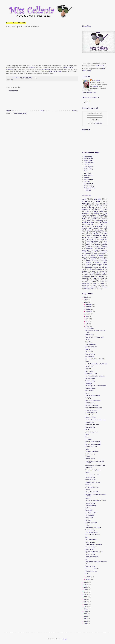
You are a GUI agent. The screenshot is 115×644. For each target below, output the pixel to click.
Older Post (75, 110)
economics (104, 239)
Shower (88, 564)
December (89, 304)
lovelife (96, 237)
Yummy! (88, 456)
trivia (92, 289)
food (106, 204)
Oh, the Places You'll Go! (92, 492)
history (85, 219)
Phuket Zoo (32, 68)
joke (97, 268)
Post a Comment (13, 91)
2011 (86, 609)
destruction (85, 278)
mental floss (103, 215)
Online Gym (89, 383)
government (94, 257)
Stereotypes (89, 468)
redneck (85, 280)
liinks (100, 289)
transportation (99, 211)
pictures (94, 282)
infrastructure (104, 252)
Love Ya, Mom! (90, 328)
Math (87, 574)
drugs (96, 254)
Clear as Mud (89, 518)
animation (86, 210)
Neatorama (95, 86)
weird (87, 264)
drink (84, 226)
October (88, 309)
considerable (86, 285)
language (100, 230)
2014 (86, 602)
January (88, 579)
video (103, 275)
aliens (102, 278)
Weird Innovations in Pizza (93, 482)
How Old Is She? (90, 378)
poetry (96, 266)
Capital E (88, 485)
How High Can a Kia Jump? (93, 444)
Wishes (87, 340)
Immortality (89, 439)
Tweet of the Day (90, 354)
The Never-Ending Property (93, 470)
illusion (84, 255)
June (87, 319)
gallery (99, 280)
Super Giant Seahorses (92, 557)
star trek (94, 252)
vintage (86, 204)
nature (93, 255)
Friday (87, 525)
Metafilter (86, 177)
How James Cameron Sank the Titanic (96, 562)
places (89, 230)
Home (42, 110)
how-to (95, 285)
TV (101, 208)
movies (100, 206)
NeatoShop (101, 248)
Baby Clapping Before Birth (93, 400)
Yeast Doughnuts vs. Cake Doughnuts (96, 386)
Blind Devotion (89, 352)
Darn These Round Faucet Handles (95, 376)
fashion (105, 247)
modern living (99, 217)
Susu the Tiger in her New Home (94, 337)
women (92, 269)
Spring (87, 449)
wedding (85, 259)
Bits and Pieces (88, 160)
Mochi (87, 437)
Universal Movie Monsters (93, 535)
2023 (86, 302)
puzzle (102, 285)
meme (94, 264)
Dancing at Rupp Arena (92, 451)
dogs (89, 206)
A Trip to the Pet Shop (92, 432)
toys (97, 243)
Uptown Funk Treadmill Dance (94, 552)
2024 (86, 300)
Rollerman (88, 508)
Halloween (104, 223)
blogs (94, 271)
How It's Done (89, 366)
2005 (86, 624)
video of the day (88, 208)
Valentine (85, 273)
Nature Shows (89, 549)
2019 (86, 590)
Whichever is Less (90, 480)
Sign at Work (89, 510)
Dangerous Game (90, 542)
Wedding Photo (90, 422)
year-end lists (90, 248)
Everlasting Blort (88, 167)
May (87, 321)
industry (92, 280)
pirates (102, 283)
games (105, 237)
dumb (84, 257)
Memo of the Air (88, 175)
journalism (104, 232)
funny (92, 273)
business (88, 254)
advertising (99, 221)
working (92, 215)
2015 (86, 599)
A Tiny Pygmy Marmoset (92, 487)
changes (84, 287)
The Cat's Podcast (91, 344)
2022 (86, 582)
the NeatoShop (100, 65)
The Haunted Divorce (91, 532)
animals (97, 199)
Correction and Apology (92, 405)
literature (96, 250)
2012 (86, 607)
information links (88, 223)
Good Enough (89, 415)
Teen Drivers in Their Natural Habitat (96, 501)
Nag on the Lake (88, 179)
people (105, 243)
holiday (96, 210)
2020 (86, 587)
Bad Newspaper (88, 158)
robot (103, 254)
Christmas (86, 213)
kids (88, 211)
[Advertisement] (42, 101)
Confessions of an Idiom (92, 425)
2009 (86, 614)
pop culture (101, 276)
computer (105, 273)
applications (92, 287)
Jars (87, 537)
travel (101, 264)
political (97, 213)
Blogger (65, 639)
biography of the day (92, 261)
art (87, 234)
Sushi (87, 361)
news (105, 241)
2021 (86, 585)
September (89, 312)
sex (103, 257)
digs (96, 289)
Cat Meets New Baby (91, 513)
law (106, 264)
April (87, 324)
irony (87, 282)
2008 (86, 616)
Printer (87, 498)
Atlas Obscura (88, 156)
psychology (88, 268)
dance (84, 232)
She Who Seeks (88, 184)
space (88, 245)
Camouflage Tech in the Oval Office (95, 359)
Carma (87, 393)
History (87, 434)
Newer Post (10, 110)
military (101, 255)
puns (106, 210)
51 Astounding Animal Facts (93, 527)
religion (105, 262)
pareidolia (88, 262)
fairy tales (104, 266)
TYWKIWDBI (87, 190)
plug (98, 287)
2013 (86, 604)
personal (93, 259)
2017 (86, 594)
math (96, 245)
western (105, 280)
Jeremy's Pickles (90, 459)
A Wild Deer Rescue (91, 413)
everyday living (97, 226)
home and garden (93, 241)
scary (101, 224)
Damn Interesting (89, 163)
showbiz (97, 262)
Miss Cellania (96, 80)
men (97, 275)
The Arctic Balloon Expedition (94, 545)
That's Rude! (89, 342)
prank (87, 275)
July (87, 316)
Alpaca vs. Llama (90, 566)
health (93, 232)
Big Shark (88, 520)
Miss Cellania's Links (91, 347)
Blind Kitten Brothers (91, 540)
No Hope (88, 489)
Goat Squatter (89, 391)
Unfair (87, 430)
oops (106, 234)
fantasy (102, 271)
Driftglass (87, 165)
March (88, 326)
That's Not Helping (91, 506)
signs (97, 204)
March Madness (90, 515)
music (98, 201)
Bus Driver (88, 369)
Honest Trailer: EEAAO (92, 569)
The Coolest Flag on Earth (93, 396)
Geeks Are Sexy (88, 169)
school (89, 221)
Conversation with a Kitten (93, 475)
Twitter (86, 103)
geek (95, 283)
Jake (87, 559)
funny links (90, 224)
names (89, 243)
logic (95, 278)
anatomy (105, 261)
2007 (86, 619)
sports (94, 219)
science (105, 219)
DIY (92, 275)
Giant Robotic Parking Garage (94, 408)
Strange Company (89, 186)
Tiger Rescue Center (55, 71)
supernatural (101, 269)
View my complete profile (89, 92)
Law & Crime (87, 173)
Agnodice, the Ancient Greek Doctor (95, 465)
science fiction (103, 259)
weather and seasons (90, 228)
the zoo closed (46, 70)
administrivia (85, 283)
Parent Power (89, 371)
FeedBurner (98, 123)
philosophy (88, 266)
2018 (86, 592)
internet (105, 245)
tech (106, 228)
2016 (86, 597)
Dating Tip (88, 398)
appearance (86, 250)
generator (86, 289)
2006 (86, 621)
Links (85, 201)
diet (98, 273)
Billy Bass (88, 349)
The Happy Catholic (89, 188)
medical (89, 247)
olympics (85, 271)
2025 (86, 297)
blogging (102, 282)
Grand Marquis (90, 357)
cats (12, 80)
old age (97, 247)
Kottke (86, 171)
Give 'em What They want (93, 442)
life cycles (91, 239)
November (89, 307)
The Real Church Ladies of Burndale (96, 420)
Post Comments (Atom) (20, 113)
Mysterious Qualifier (91, 410)
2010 (86, 612)
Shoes (87, 472)
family (89, 235)
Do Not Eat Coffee (90, 417)
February (88, 577)
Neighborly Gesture (91, 388)
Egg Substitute (90, 335)
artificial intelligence (88, 276)
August (88, 314)
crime (88, 217)
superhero (96, 234)
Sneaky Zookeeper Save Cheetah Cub (96, 364)
